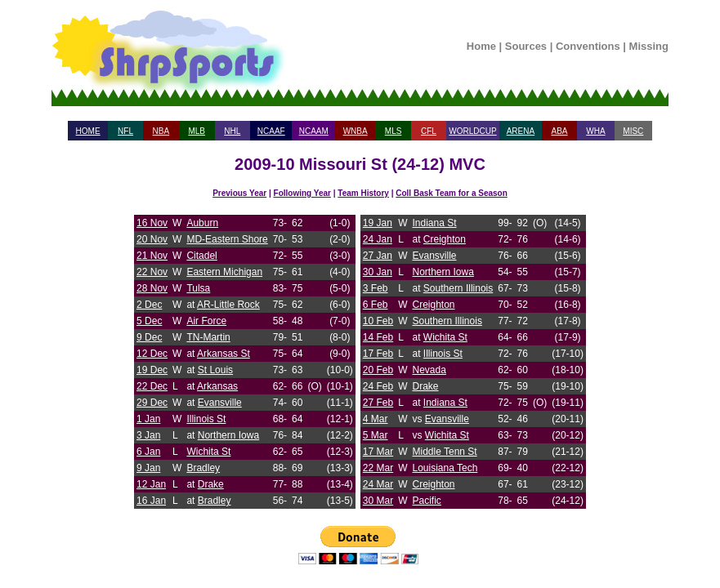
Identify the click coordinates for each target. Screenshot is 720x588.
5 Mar (376, 435)
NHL (232, 131)
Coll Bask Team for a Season (452, 193)
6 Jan (148, 452)
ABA (559, 131)
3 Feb (376, 288)
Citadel (201, 256)
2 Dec (149, 305)
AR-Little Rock (228, 305)
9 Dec (149, 337)
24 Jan (378, 239)
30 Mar (378, 501)
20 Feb (378, 370)
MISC (633, 131)
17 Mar (378, 452)
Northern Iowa (228, 435)
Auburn (202, 223)
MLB (197, 131)
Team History (363, 193)
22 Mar (378, 468)
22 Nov (152, 272)
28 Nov (152, 288)
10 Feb (378, 321)
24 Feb (378, 386)
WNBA (356, 131)
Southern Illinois (458, 288)
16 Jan (151, 501)
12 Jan (151, 484)
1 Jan (148, 419)
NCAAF (271, 131)
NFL (125, 131)
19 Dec (152, 370)
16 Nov (152, 223)
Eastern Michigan (224, 272)
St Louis (215, 370)
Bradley (203, 468)
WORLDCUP (472, 131)
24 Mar (378, 484)
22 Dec (152, 386)
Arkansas (217, 386)
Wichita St (208, 452)
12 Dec (152, 354)
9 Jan (148, 468)
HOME (88, 131)
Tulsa (198, 288)
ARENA (521, 131)
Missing (649, 46)
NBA (161, 131)
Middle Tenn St (445, 452)
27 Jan (378, 256)
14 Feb (378, 337)
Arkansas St (224, 354)
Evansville (220, 403)
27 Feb (378, 403)
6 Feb (376, 305)
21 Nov (152, 256)
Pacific (427, 501)
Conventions (588, 46)
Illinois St (206, 419)
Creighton (445, 239)
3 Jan (148, 435)
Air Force (206, 321)
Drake (211, 484)
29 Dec (152, 403)
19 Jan (378, 223)
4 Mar (376, 419)
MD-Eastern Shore (227, 239)
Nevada (429, 370)
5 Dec (149, 321)
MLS (394, 131)
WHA (595, 131)
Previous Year (239, 193)
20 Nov (152, 239)
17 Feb (378, 354)
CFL (429, 131)
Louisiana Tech (445, 468)
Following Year (302, 193)
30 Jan (378, 272)
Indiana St (435, 223)
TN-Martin (208, 337)
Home (481, 46)
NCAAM (314, 131)
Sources (526, 46)
